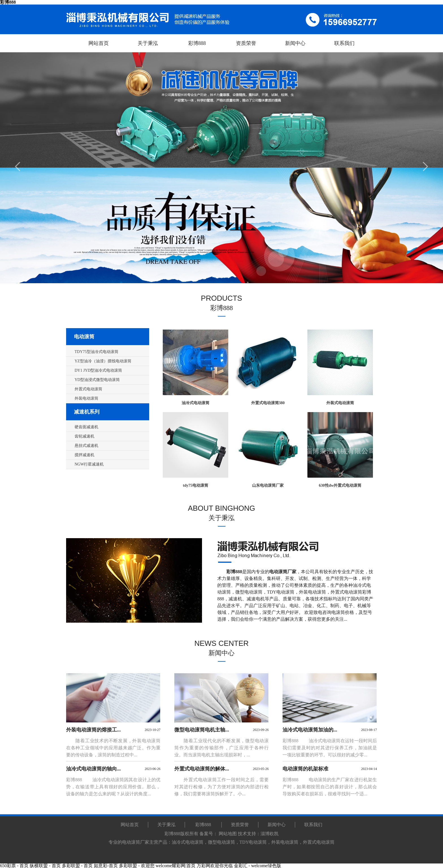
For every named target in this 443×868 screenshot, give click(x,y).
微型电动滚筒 (249, 592)
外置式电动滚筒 (346, 592)
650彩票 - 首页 (14, 866)
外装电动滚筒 (312, 592)
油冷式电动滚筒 (188, 842)
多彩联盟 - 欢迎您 (137, 866)
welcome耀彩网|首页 (176, 866)
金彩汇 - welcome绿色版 (258, 866)
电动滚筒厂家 (136, 842)
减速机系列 (87, 412)
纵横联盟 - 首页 (45, 866)
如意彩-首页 (106, 866)
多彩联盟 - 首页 (77, 866)
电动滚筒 (84, 337)
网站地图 (228, 834)
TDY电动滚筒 (281, 592)
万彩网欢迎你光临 (215, 866)
